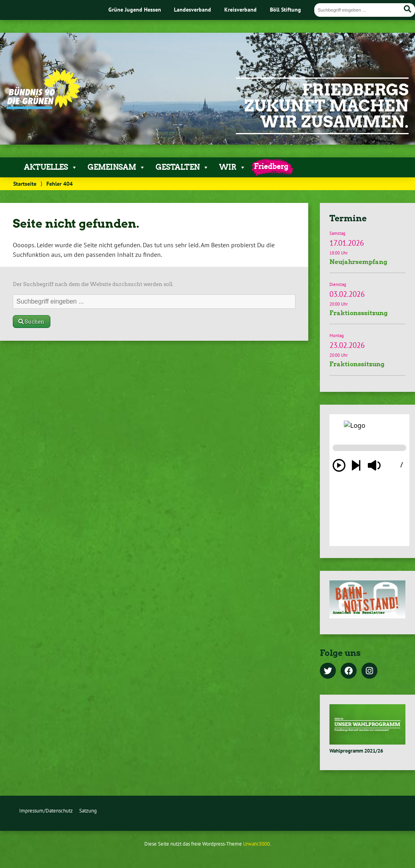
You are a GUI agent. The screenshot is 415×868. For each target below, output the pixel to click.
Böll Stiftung (285, 9)
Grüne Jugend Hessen (135, 9)
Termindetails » (367, 250)
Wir (232, 167)
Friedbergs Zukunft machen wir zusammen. (326, 106)
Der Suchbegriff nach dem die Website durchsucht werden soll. (93, 284)
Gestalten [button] (182, 167)
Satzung (88, 811)
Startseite (25, 184)
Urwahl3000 (256, 844)
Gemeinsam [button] (117, 167)
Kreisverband (240, 9)
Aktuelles (51, 167)
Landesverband (193, 9)
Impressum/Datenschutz (46, 811)
